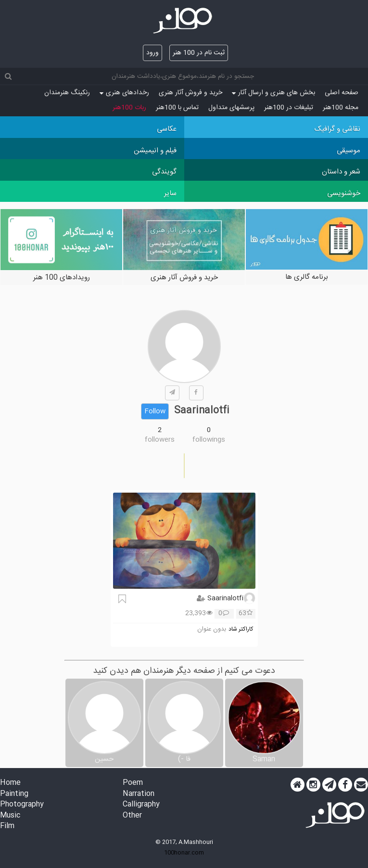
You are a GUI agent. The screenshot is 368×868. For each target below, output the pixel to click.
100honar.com (184, 853)
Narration (139, 794)
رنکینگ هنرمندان (67, 93)
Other (132, 816)
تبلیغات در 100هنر (289, 108)
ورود (152, 53)
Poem (133, 783)
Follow (155, 411)
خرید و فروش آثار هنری (190, 93)
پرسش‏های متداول (231, 108)
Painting (14, 794)
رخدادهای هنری (124, 93)
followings (209, 440)
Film (7, 826)
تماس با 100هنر (177, 108)
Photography (22, 805)
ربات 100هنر (129, 108)
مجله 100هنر (341, 108)
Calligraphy (141, 805)
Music (10, 816)
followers (160, 440)
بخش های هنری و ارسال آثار (273, 93)
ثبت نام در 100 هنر (199, 53)
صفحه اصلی (342, 93)
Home (10, 783)
